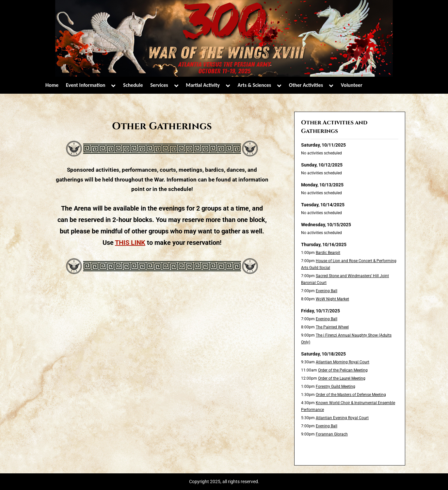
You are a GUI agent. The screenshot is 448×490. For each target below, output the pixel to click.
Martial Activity (203, 85)
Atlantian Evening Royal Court (342, 418)
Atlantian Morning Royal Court (343, 362)
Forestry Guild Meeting (336, 387)
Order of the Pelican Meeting (343, 370)
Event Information (86, 85)
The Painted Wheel (332, 327)
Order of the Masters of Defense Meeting (351, 395)
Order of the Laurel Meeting (342, 378)
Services (159, 85)
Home (52, 85)
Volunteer (352, 85)
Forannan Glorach (332, 434)
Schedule (133, 85)
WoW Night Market (332, 299)
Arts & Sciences (255, 85)
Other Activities (306, 85)
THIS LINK (130, 243)
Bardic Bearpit (328, 253)
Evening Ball (327, 291)
